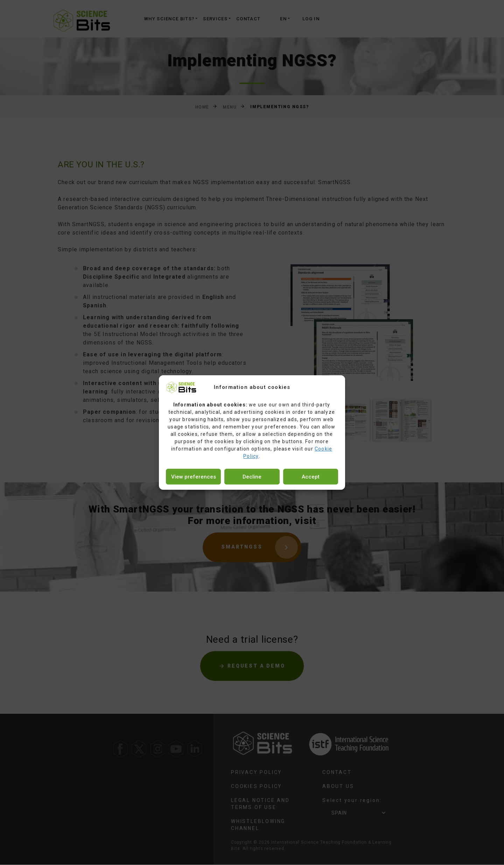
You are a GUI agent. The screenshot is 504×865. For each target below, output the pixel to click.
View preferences (194, 477)
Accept (311, 477)
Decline (252, 477)
